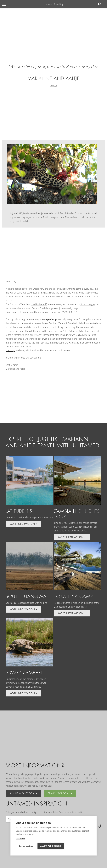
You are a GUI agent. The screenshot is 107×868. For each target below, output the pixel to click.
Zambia (54, 86)
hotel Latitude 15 (39, 304)
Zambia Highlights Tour (77, 514)
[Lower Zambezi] (29, 642)
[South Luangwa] (29, 566)
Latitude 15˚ (20, 511)
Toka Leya (10, 350)
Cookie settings (26, 846)
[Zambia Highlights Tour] (78, 481)
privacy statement (72, 812)
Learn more (21, 838)
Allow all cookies (51, 846)
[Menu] (4, 4)
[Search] (100, 4)
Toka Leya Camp (73, 597)
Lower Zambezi (49, 323)
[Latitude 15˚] (29, 481)
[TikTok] (100, 826)
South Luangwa (88, 304)
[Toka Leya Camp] (78, 566)
